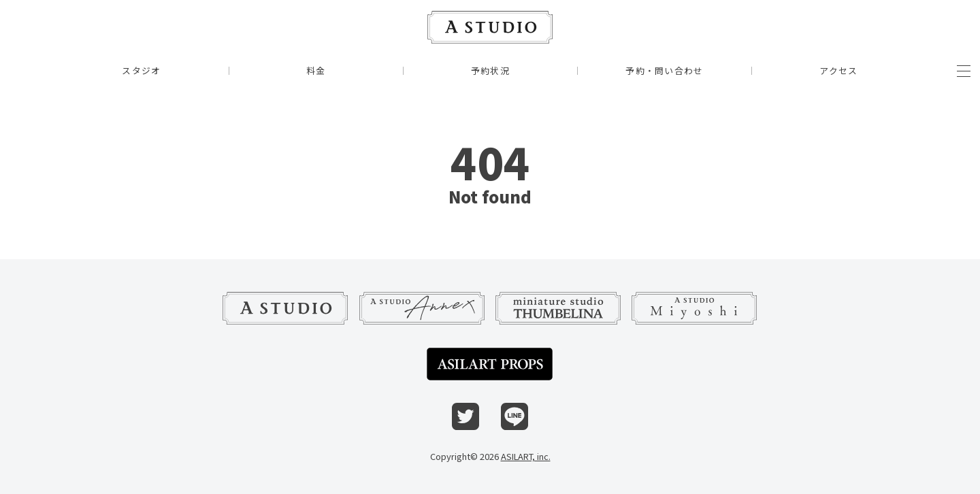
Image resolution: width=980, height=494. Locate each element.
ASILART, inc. (526, 456)
